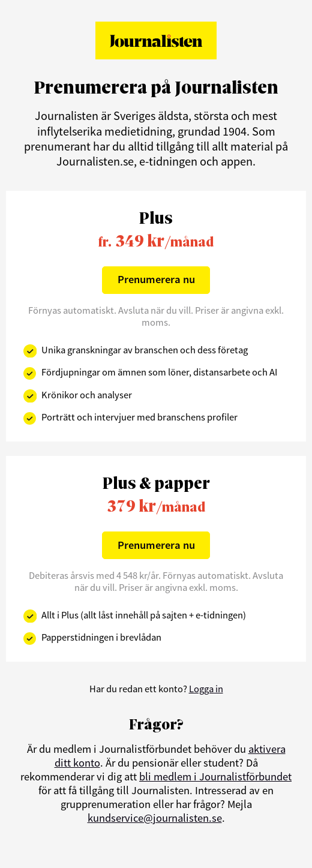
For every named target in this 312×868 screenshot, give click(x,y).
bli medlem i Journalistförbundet (215, 777)
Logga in (206, 689)
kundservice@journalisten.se (155, 818)
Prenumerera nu (156, 279)
